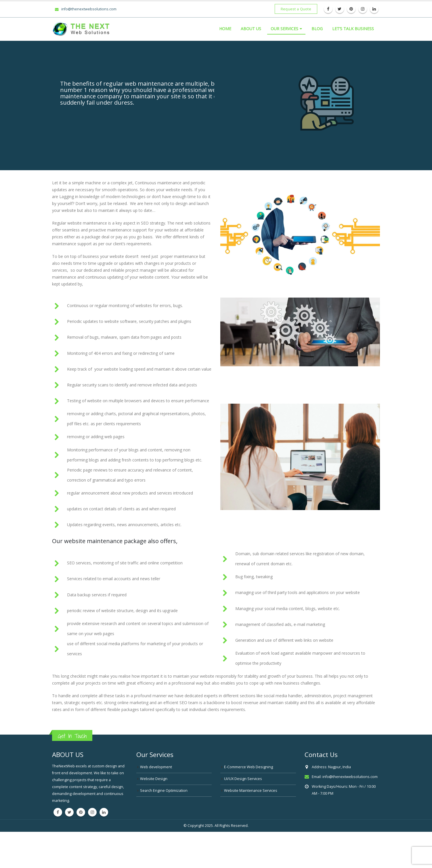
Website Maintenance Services (251, 791)
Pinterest (81, 812)
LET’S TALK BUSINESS (353, 29)
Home (225, 29)
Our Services (284, 29)
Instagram (92, 812)
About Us (251, 29)
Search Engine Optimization (164, 791)
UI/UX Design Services (243, 779)
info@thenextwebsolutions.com (86, 9)
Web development (156, 767)
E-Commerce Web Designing (249, 767)
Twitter (69, 812)
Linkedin (104, 812)
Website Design (154, 779)
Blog (317, 29)
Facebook (58, 812)
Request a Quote (296, 9)
